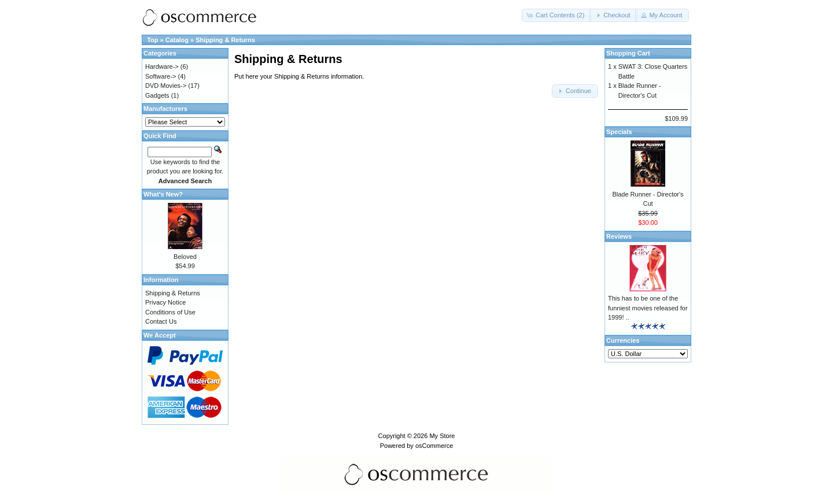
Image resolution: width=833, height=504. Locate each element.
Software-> (161, 76)
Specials (619, 132)
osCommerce (434, 446)
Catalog (177, 40)
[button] (556, 15)
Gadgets (157, 95)
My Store (442, 436)
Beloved (185, 257)
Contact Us (161, 321)
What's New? (163, 194)
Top (152, 40)
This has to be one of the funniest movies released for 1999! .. (648, 308)
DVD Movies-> (166, 86)
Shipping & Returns (225, 40)
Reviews (619, 236)
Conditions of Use (170, 312)
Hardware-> (162, 66)
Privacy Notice (165, 302)
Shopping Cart (628, 53)
